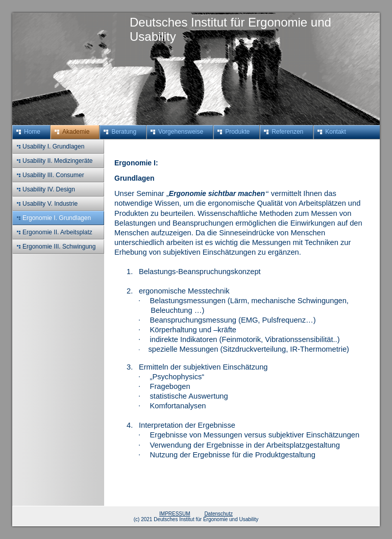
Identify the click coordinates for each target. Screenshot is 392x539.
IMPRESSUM (175, 514)
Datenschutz (218, 514)
